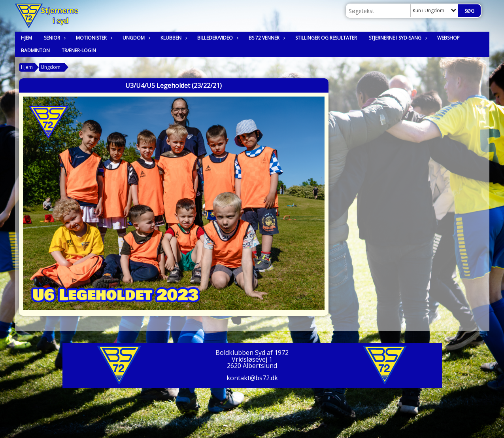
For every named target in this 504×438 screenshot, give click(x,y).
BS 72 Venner (266, 38)
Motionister (93, 38)
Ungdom (136, 38)
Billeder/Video (217, 38)
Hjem (26, 38)
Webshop (448, 38)
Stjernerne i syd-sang (397, 38)
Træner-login (79, 50)
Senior (54, 38)
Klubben (173, 38)
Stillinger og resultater (326, 38)
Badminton (35, 50)
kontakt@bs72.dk (252, 378)
